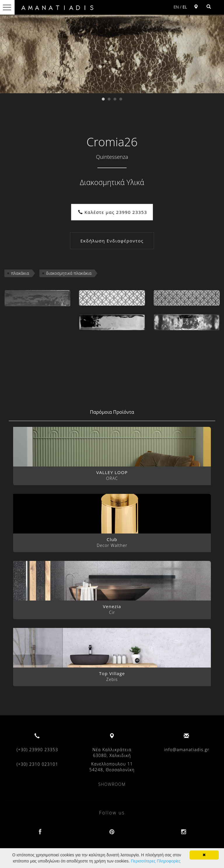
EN (176, 7)
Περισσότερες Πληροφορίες (156, 861)
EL (185, 7)
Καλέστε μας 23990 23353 (113, 212)
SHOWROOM (112, 784)
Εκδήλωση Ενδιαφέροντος (112, 241)
